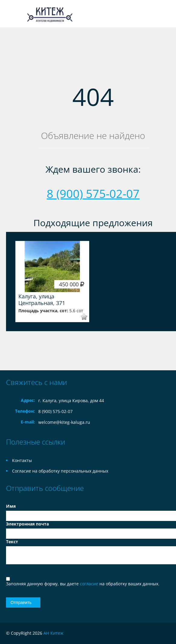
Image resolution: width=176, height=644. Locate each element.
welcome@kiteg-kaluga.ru (64, 422)
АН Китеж (53, 633)
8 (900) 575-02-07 (93, 193)
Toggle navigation (11, 14)
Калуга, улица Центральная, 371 (42, 300)
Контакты (22, 460)
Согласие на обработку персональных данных (60, 471)
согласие (90, 584)
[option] (52, 282)
